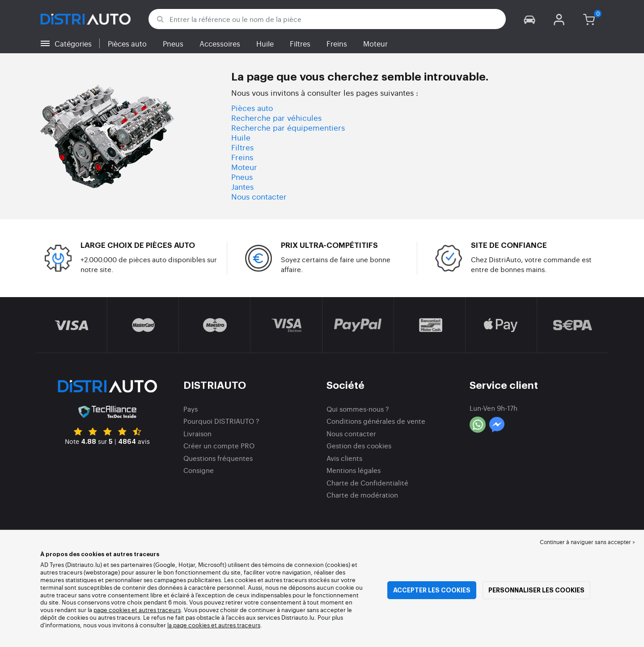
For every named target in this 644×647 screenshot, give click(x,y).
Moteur (375, 43)
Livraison (197, 433)
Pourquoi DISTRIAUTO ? (221, 421)
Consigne (199, 470)
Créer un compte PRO (219, 445)
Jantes (242, 186)
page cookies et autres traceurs (137, 610)
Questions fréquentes (218, 458)
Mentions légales (354, 470)
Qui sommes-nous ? (358, 409)
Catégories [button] (73, 43)
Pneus (173, 43)
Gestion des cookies (359, 445)
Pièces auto (127, 43)
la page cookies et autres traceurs (214, 625)
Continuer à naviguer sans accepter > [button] (587, 542)
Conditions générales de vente (376, 421)
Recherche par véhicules (276, 117)
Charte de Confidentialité (367, 483)
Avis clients (344, 458)
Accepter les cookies (432, 590)
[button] (530, 19)
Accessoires (220, 43)
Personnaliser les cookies (536, 590)
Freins (337, 43)
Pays (191, 409)
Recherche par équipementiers (288, 127)
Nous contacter (259, 196)
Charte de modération (362, 495)
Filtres (300, 43)
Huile (265, 43)
